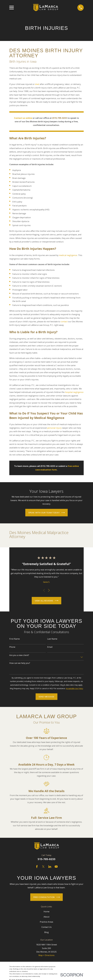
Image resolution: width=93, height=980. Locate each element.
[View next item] (49, 590)
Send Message (46, 697)
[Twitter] (43, 867)
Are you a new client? (19, 655)
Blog (46, 932)
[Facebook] (37, 867)
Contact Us (46, 927)
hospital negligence (74, 392)
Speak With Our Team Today (47, 513)
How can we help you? (20, 663)
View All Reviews (46, 601)
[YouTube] (56, 867)
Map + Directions (46, 955)
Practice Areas (46, 922)
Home (46, 911)
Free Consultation (46, 897)
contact (64, 321)
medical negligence (68, 255)
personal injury (54, 428)
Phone (12, 647)
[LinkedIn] (50, 867)
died (37, 84)
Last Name (52, 639)
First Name (15, 639)
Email (50, 647)
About (46, 917)
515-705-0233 (46, 859)
